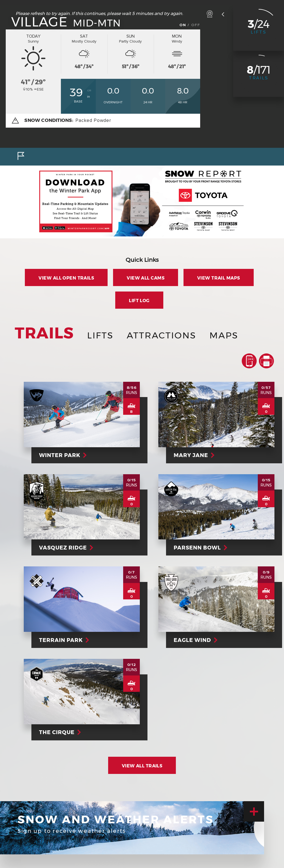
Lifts (259, 32)
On (183, 25)
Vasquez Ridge (65, 548)
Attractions (162, 335)
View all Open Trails (66, 278)
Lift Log (139, 301)
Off (196, 25)
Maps (224, 335)
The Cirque (59, 732)
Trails (259, 78)
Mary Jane (193, 455)
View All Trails (142, 766)
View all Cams (146, 278)
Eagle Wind (195, 640)
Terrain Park (63, 640)
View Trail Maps (219, 278)
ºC (55, 79)
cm (89, 90)
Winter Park (62, 455)
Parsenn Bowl (200, 548)
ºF (55, 86)
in (88, 97)
